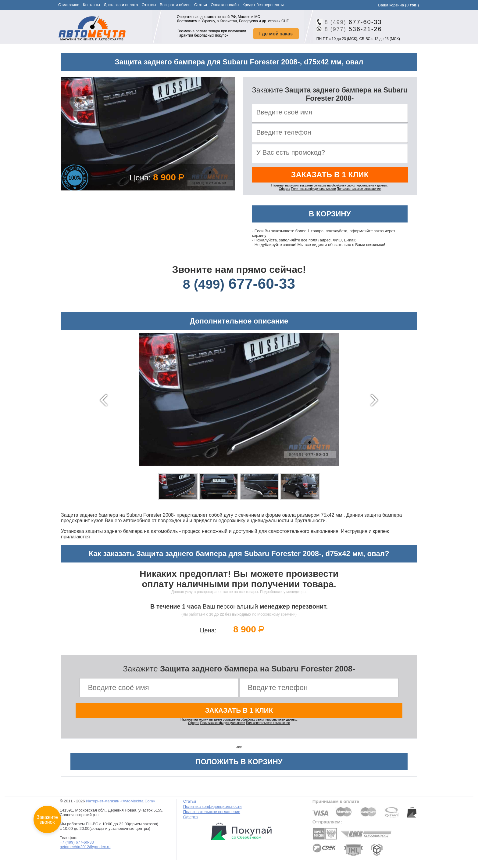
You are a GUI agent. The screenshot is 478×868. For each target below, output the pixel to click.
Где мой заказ (276, 34)
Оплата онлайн (225, 5)
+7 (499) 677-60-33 (77, 844)
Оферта (285, 190)
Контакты (91, 5)
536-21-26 (351, 29)
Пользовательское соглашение (359, 190)
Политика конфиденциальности (314, 190)
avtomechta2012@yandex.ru (85, 849)
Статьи (201, 5)
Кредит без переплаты (263, 5)
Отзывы (149, 5)
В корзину (330, 215)
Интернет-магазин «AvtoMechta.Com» (121, 803)
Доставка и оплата (121, 5)
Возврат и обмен (175, 5)
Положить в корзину (239, 764)
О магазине (69, 5)
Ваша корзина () (398, 5)
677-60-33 (351, 22)
